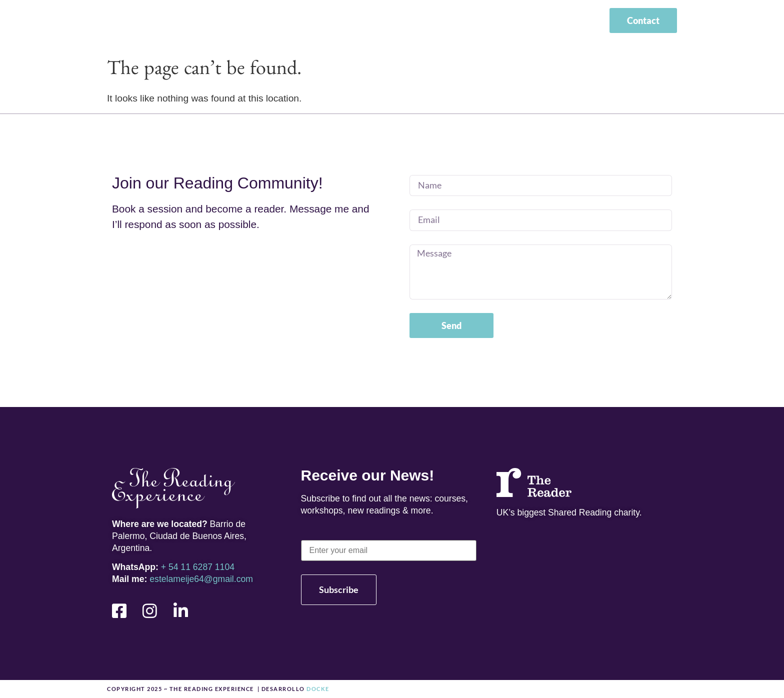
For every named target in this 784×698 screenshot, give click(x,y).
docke (317, 689)
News (483, 22)
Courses (429, 22)
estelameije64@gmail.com (201, 579)
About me (366, 22)
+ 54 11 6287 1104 (198, 567)
